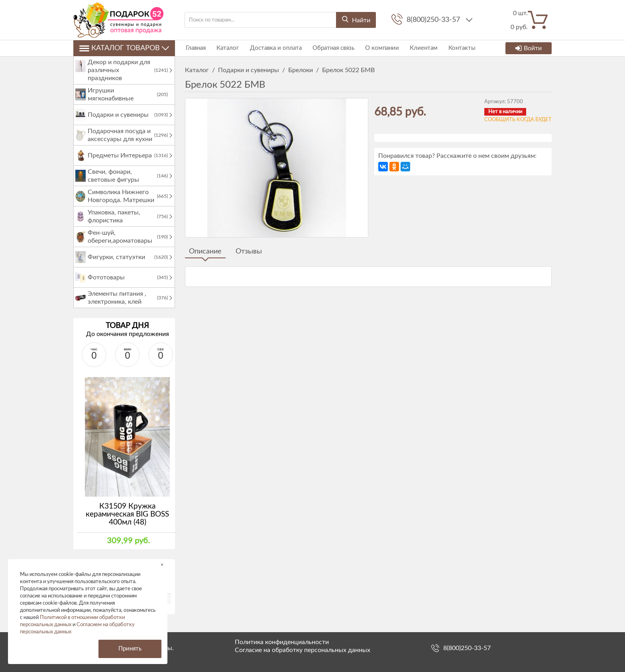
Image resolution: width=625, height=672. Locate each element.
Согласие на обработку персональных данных (303, 650)
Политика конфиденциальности (282, 642)
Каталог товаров (124, 48)
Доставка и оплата (273, 48)
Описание (205, 252)
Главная (195, 48)
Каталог (226, 48)
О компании (378, 48)
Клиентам (419, 48)
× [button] (162, 565)
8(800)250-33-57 (434, 20)
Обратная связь (330, 48)
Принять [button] (130, 649)
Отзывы (249, 252)
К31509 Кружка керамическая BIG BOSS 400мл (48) (127, 522)
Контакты (456, 48)
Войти (529, 48)
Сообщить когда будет (518, 120)
